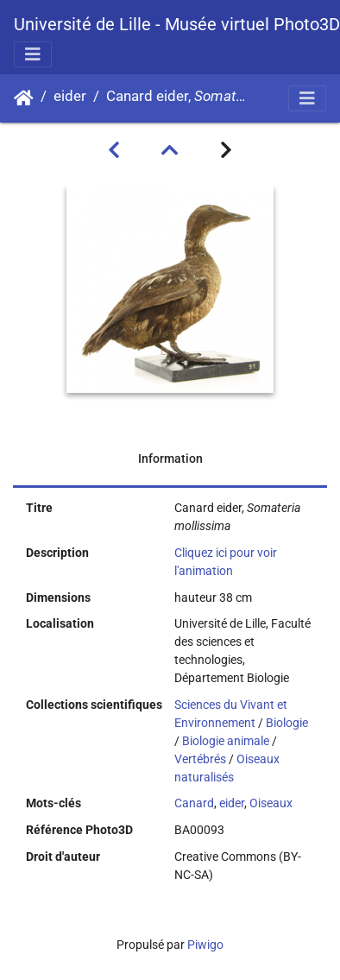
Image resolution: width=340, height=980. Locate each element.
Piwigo (205, 945)
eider (70, 96)
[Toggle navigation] (33, 54)
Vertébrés (200, 759)
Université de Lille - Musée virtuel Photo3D (177, 24)
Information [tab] (170, 458)
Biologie (287, 723)
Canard (194, 803)
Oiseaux (271, 803)
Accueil (24, 98)
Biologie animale (226, 741)
